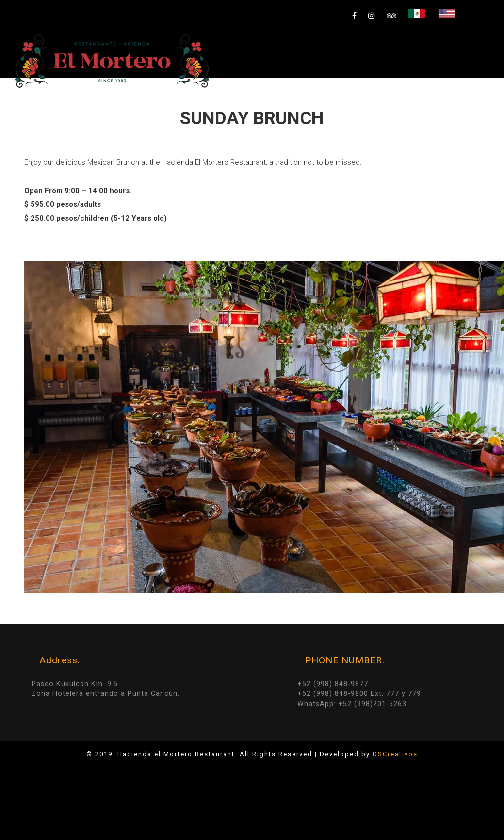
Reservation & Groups (441, 99)
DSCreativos (395, 754)
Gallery (364, 99)
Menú (320, 99)
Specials (272, 99)
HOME (224, 99)
